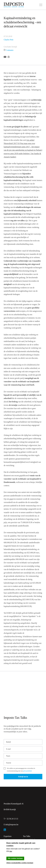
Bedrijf (8, 742)
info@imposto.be (12, 825)
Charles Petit (8, 40)
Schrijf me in (23, 777)
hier (11, 851)
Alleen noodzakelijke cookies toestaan (20, 863)
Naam (8, 756)
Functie (9, 763)
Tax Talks (27, 836)
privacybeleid (27, 771)
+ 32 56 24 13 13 (12, 819)
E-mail (8, 749)
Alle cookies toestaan (15, 858)
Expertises (8, 836)
